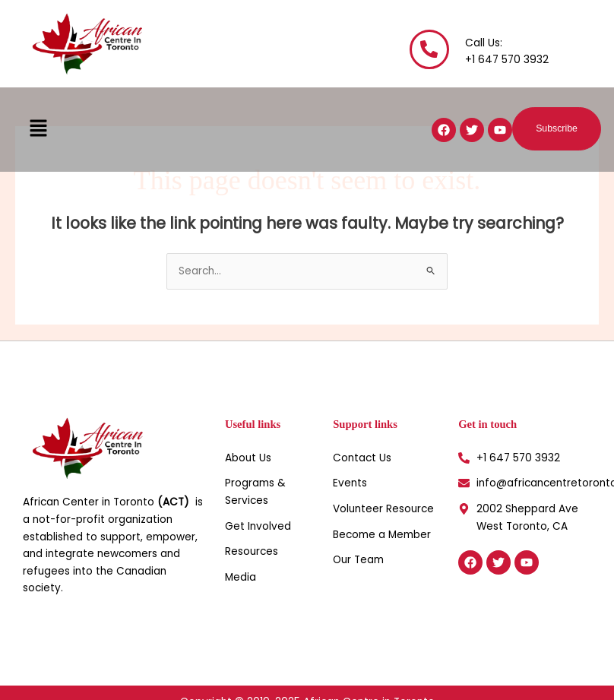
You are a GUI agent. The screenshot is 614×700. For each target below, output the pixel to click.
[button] (38, 129)
